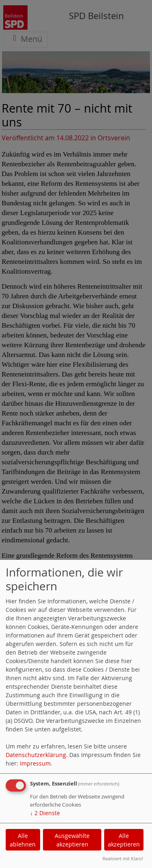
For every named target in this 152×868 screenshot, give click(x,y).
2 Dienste (45, 813)
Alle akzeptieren (124, 840)
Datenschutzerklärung (36, 755)
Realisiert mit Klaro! (123, 858)
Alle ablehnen (23, 840)
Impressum (35, 763)
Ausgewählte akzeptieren (72, 840)
